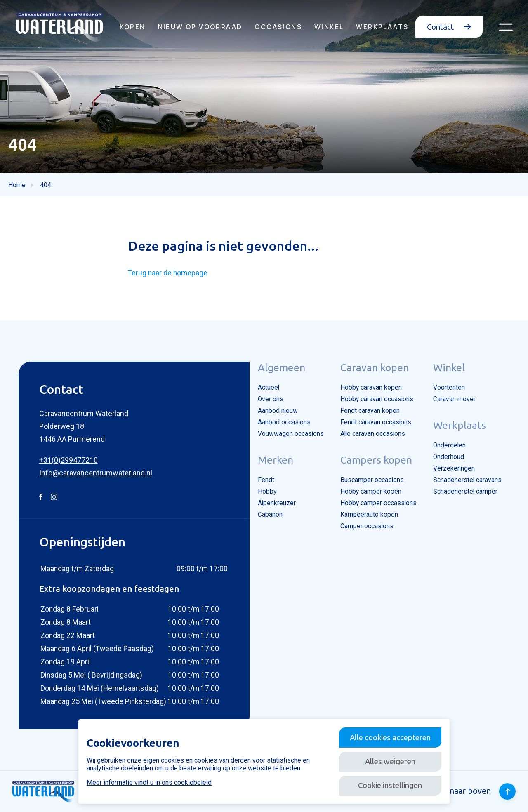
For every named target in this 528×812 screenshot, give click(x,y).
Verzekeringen (454, 468)
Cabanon (270, 515)
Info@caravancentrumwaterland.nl (96, 473)
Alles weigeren (390, 761)
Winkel (329, 27)
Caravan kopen (375, 367)
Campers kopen (376, 460)
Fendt (266, 480)
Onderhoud (449, 457)
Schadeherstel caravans (467, 480)
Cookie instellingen (390, 785)
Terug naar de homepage (168, 273)
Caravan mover (454, 399)
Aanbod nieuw (278, 411)
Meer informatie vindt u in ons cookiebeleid (149, 783)
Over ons (271, 399)
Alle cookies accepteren (390, 737)
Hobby (267, 492)
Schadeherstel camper (465, 492)
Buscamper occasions (372, 480)
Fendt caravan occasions (376, 422)
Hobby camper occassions (378, 503)
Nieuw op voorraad (200, 27)
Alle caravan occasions (373, 434)
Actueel (269, 388)
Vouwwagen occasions (291, 434)
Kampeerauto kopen (369, 515)
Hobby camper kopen (371, 492)
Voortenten (449, 388)
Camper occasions (367, 526)
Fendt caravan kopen (370, 411)
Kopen (133, 27)
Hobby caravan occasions (377, 399)
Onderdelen (449, 445)
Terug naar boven (470, 791)
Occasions (278, 27)
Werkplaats (382, 27)
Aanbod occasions (284, 422)
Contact (449, 27)
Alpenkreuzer (277, 503)
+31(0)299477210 (68, 460)
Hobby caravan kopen (371, 388)
